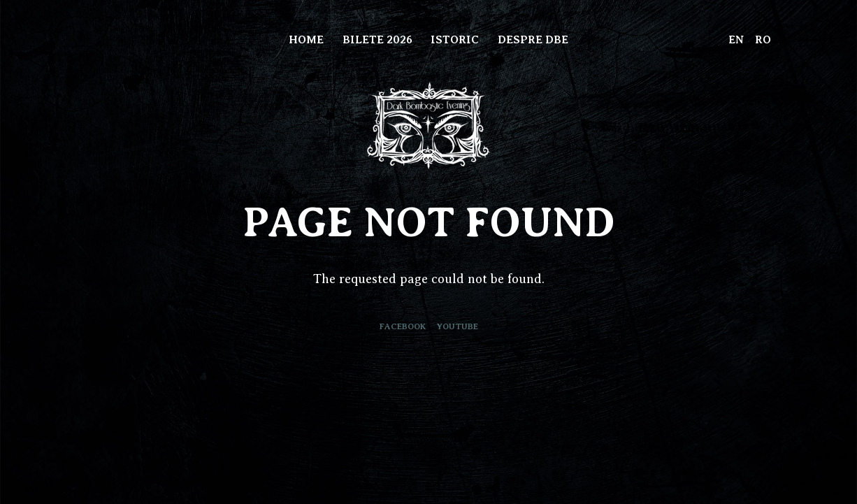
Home (306, 40)
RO (763, 40)
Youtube (458, 326)
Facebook (403, 326)
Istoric (455, 40)
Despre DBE (533, 40)
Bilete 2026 (377, 40)
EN (736, 40)
